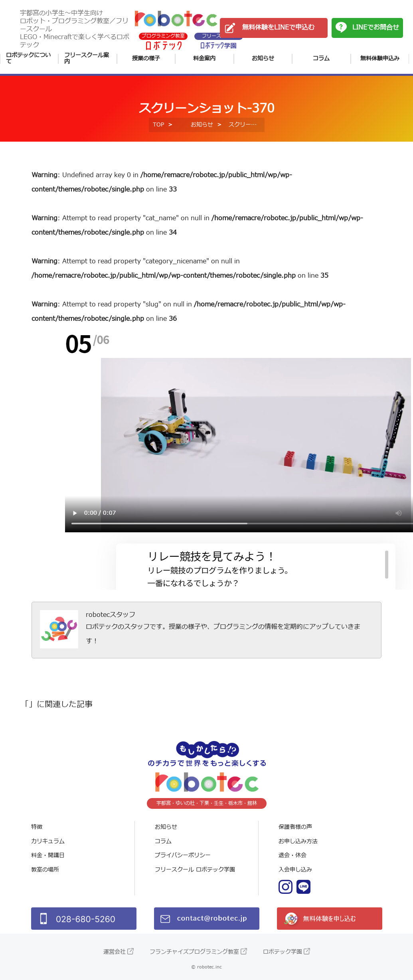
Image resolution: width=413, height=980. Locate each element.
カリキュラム (48, 841)
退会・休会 (292, 855)
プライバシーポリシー (183, 855)
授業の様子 (146, 58)
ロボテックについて (28, 59)
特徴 (37, 827)
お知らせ (263, 58)
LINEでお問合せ (376, 28)
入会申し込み (295, 870)
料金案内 (204, 58)
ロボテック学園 (283, 952)
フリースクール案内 (87, 59)
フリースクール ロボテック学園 (195, 870)
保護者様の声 (295, 827)
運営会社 (115, 952)
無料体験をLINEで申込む (278, 28)
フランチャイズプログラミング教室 (194, 952)
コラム (321, 58)
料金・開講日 (48, 855)
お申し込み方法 (298, 841)
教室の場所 (45, 870)
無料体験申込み (380, 58)
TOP (158, 125)
